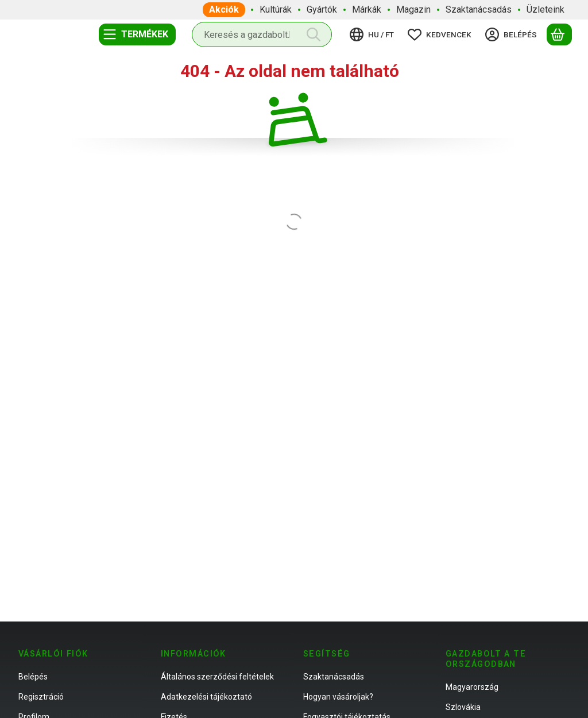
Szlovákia (463, 707)
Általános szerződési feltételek (217, 677)
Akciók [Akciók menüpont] (224, 9)
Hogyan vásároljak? (338, 697)
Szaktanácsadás (334, 677)
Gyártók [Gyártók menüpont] (322, 9)
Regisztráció (41, 697)
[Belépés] (513, 34)
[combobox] (262, 34)
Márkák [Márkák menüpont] (367, 9)
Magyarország (472, 687)
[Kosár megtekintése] (559, 34)
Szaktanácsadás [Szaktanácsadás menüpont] (479, 9)
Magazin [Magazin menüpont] (413, 9)
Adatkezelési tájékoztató (206, 697)
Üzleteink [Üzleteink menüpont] (546, 9)
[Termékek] (137, 34)
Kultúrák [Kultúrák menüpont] (276, 9)
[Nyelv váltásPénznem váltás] (374, 34)
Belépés (33, 677)
